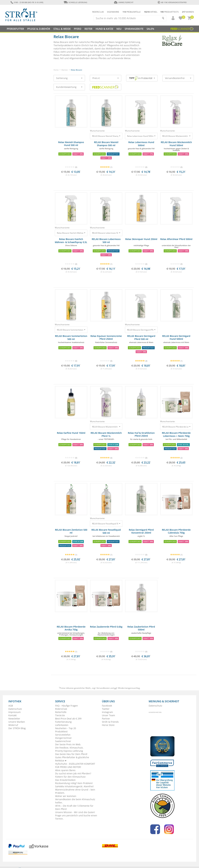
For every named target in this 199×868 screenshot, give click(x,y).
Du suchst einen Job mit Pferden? (73, 773)
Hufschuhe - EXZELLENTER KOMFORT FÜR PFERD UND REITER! (75, 765)
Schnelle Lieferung (75, 2)
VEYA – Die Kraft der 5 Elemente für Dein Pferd (74, 807)
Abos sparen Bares (65, 770)
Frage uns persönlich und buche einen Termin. (76, 817)
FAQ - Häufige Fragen (67, 706)
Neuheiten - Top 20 (66, 728)
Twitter (106, 709)
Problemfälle (132, 12)
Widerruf (13, 725)
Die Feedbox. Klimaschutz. (69, 748)
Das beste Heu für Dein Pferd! (71, 754)
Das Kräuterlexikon (65, 780)
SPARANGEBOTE (134, 29)
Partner (106, 719)
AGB (11, 706)
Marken (188, 12)
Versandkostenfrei (178, 78)
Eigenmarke (113, 12)
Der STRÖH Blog (17, 728)
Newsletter (14, 719)
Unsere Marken (17, 722)
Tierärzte (60, 715)
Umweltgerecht (124, 2)
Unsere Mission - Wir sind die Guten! (75, 812)
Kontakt (12, 715)
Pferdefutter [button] (15, 29)
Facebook (107, 706)
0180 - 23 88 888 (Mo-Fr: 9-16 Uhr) (27, 2)
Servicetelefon (63, 735)
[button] (172, 18)
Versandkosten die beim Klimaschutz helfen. (75, 801)
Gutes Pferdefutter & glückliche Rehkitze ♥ (72, 759)
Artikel (151, 12)
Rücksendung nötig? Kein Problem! (74, 783)
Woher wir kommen (66, 796)
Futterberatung (63, 722)
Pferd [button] (78, 29)
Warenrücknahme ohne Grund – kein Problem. (75, 791)
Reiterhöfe (61, 712)
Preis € (106, 78)
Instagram (107, 712)
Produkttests (169, 12)
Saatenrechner (63, 741)
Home (56, 70)
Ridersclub (98, 12)
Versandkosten (103, 688)
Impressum (15, 712)
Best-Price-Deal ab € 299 (68, 719)
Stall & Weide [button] (62, 29)
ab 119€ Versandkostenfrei (172, 2)
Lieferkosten (62, 725)
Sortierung (69, 78)
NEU (119, 29)
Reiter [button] (88, 29)
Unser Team (108, 715)
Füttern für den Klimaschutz (70, 777)
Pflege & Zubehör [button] (39, 29)
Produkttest (61, 731)
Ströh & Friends (110, 722)
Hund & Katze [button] (104, 29)
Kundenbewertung (69, 87)
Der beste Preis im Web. (68, 744)
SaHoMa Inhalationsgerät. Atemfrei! (74, 786)
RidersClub (61, 709)
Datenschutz (15, 709)
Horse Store (108, 725)
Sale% (150, 29)
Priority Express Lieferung (69, 751)
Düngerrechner (63, 738)
